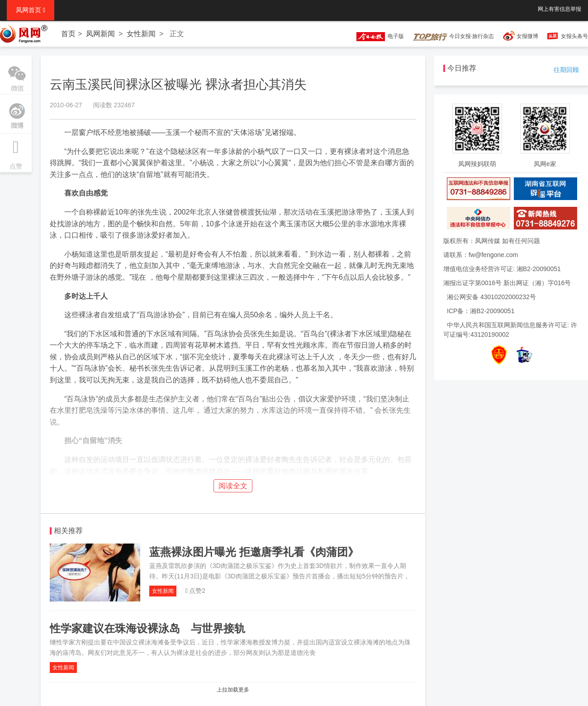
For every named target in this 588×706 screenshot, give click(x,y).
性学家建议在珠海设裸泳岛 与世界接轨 (147, 628)
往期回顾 (566, 70)
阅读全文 (233, 486)
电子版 (376, 36)
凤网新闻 (100, 34)
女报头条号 (574, 36)
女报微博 (527, 36)
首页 (68, 34)
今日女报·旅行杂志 (453, 36)
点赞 (16, 152)
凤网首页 (31, 10)
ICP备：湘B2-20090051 (481, 311)
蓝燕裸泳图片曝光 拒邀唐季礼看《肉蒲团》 (254, 552)
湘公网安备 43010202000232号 (491, 297)
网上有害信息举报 (560, 9)
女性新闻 (141, 34)
